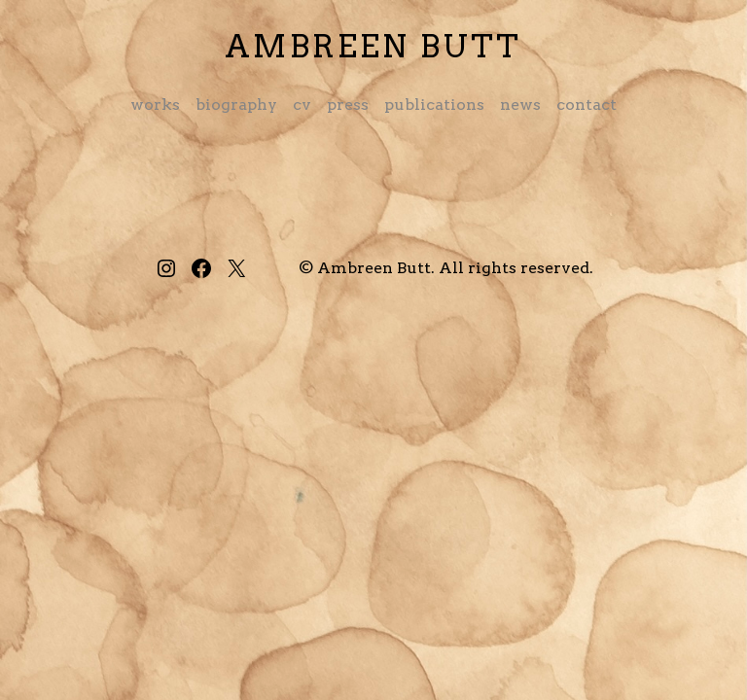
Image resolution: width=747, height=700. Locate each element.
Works (155, 105)
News (520, 105)
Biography (236, 105)
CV (302, 105)
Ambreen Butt (373, 46)
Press (348, 105)
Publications (434, 105)
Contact (587, 105)
